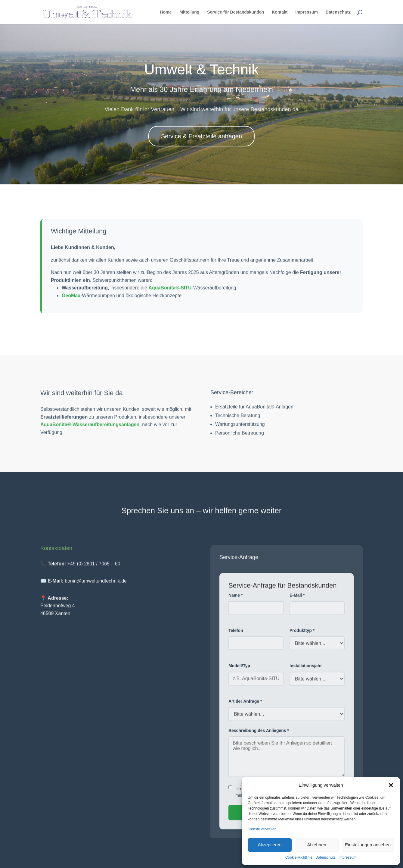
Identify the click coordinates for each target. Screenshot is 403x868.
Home (166, 12)
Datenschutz (325, 857)
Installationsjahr (306, 670)
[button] (391, 785)
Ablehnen (316, 845)
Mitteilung (189, 12)
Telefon (236, 635)
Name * (236, 600)
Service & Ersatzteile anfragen (201, 136)
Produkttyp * (302, 635)
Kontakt (280, 12)
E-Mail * (297, 600)
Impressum (347, 857)
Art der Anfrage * (245, 706)
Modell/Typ (239, 670)
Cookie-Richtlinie (299, 857)
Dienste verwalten (262, 829)
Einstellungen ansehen (368, 845)
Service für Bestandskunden (236, 12)
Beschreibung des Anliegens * (259, 735)
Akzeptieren (270, 845)
